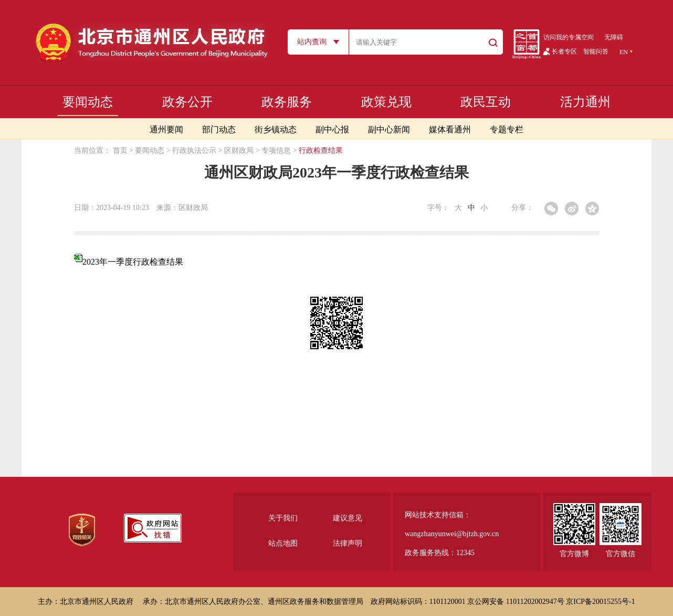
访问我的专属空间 (569, 37)
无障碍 (614, 37)
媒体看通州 (450, 129)
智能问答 (596, 51)
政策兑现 (386, 102)
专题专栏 (507, 129)
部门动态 (219, 129)
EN (624, 52)
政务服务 (287, 102)
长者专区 (564, 51)
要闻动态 (88, 102)
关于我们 (283, 518)
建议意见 (348, 518)
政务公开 (187, 102)
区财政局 (239, 150)
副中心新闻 (389, 129)
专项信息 (276, 150)
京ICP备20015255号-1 (600, 602)
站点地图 (283, 543)
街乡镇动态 (276, 129)
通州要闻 (166, 129)
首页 (120, 150)
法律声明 (348, 543)
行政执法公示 (194, 150)
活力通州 (585, 102)
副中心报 (332, 129)
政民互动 (486, 102)
